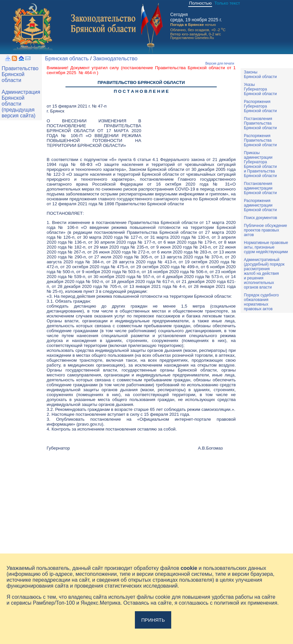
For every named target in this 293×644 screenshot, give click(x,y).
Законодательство (115, 59)
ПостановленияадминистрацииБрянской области (260, 188)
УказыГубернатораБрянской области (260, 89)
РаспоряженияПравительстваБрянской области (260, 140)
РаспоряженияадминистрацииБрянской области (260, 205)
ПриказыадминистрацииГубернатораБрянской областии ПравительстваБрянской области (260, 164)
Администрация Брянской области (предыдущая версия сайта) (21, 104)
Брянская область (67, 59)
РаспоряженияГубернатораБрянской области (260, 106)
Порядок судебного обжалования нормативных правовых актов (261, 302)
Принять (153, 620)
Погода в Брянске (187, 24)
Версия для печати (220, 63)
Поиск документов (260, 218)
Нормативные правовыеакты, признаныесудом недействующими (266, 247)
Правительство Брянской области (20, 74)
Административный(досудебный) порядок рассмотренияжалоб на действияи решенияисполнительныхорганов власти (264, 273)
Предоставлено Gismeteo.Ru (192, 38)
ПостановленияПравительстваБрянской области (260, 123)
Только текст (227, 3)
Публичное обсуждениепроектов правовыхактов (266, 230)
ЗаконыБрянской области (260, 74)
